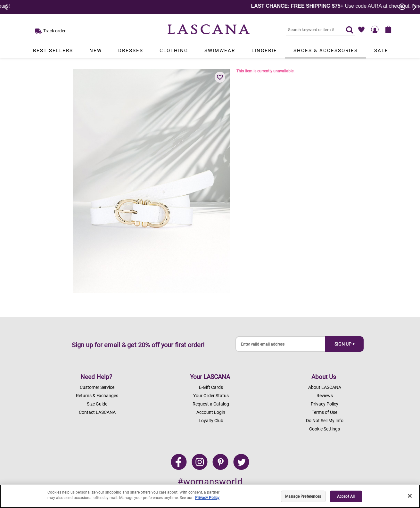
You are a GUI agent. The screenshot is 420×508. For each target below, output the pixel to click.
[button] (220, 77)
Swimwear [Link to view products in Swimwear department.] (220, 51)
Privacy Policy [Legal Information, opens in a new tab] (207, 498)
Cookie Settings (325, 429)
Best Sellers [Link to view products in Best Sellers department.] (53, 51)
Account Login (211, 412)
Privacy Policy (325, 404)
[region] (210, 496)
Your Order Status (211, 396)
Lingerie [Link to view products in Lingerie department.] (264, 51)
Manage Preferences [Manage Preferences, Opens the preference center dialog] (303, 496)
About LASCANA (325, 387)
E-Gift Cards (211, 387)
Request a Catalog (211, 404)
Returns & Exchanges (97, 396)
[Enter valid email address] (281, 344)
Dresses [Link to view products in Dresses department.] (131, 51)
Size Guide (97, 404)
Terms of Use (325, 412)
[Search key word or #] (312, 29)
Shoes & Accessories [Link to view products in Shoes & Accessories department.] (326, 51)
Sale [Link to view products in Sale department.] (381, 51)
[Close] (410, 496)
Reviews (325, 396)
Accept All (346, 496)
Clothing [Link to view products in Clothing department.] (174, 51)
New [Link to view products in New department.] (96, 51)
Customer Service (97, 387)
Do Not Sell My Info (325, 421)
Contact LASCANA (97, 412)
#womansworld (210, 482)
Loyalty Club (211, 421)
